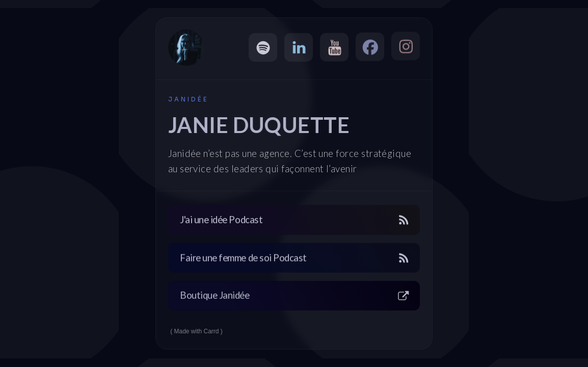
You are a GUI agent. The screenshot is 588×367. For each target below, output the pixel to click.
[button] (263, 47)
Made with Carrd (197, 331)
